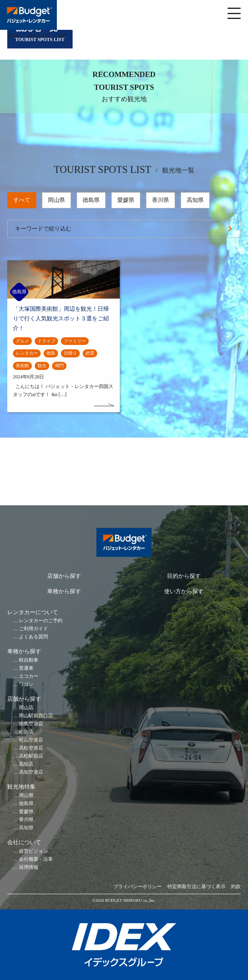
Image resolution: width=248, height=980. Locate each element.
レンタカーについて (33, 612)
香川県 (160, 200)
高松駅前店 (31, 756)
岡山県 (56, 200)
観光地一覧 (39, 36)
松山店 (26, 732)
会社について (24, 842)
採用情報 (29, 867)
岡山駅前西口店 (36, 716)
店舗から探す (64, 576)
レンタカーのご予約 (41, 621)
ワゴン (26, 684)
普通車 (26, 668)
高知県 (195, 200)
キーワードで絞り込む (43, 229)
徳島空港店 (31, 724)
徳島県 (91, 200)
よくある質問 (33, 637)
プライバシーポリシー (138, 887)
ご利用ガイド (33, 629)
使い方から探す (184, 591)
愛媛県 (126, 200)
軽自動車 (29, 660)
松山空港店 (31, 740)
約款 (236, 887)
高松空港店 (31, 748)
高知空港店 (31, 772)
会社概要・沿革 (36, 859)
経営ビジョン (33, 851)
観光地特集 (21, 787)
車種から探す (64, 591)
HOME (14, 36)
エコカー (29, 676)
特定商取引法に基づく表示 (196, 887)
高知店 (26, 764)
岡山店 (26, 708)
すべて (22, 200)
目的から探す (184, 576)
